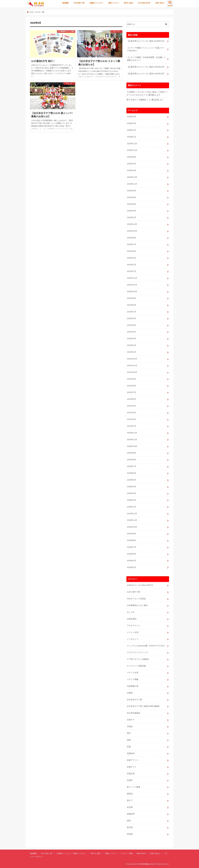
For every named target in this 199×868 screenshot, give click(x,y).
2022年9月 (131, 298)
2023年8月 (131, 238)
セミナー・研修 (127, 853)
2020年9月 (131, 453)
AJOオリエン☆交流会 (136, 599)
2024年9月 (131, 191)
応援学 (130, 780)
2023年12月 (132, 224)
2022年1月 (131, 352)
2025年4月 (131, 170)
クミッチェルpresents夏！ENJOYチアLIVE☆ (146, 646)
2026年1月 (131, 137)
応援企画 (131, 774)
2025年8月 (131, 157)
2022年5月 (131, 325)
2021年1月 (131, 426)
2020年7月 (131, 466)
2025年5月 (131, 164)
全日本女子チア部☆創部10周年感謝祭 (143, 706)
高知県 (130, 834)
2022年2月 (131, 345)
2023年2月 (131, 265)
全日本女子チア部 (135, 700)
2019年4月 (131, 567)
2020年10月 (132, 446)
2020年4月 (131, 487)
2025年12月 (132, 144)
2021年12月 (132, 359)
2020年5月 (131, 480)
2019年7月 (131, 547)
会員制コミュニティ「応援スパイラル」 (72, 853)
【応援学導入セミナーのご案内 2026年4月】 (146, 67)
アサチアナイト (134, 626)
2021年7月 (131, 392)
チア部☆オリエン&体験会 (138, 659)
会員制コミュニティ (96, 3)
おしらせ (131, 612)
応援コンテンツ (113, 3)
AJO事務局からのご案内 (137, 605)
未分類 (130, 807)
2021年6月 (131, 399)
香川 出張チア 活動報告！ (137, 100)
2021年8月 (131, 386)
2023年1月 (131, 271)
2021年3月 (131, 413)
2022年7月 (131, 312)
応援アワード (133, 760)
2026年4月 (131, 117)
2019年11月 (132, 520)
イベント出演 (133, 632)
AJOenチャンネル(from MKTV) (140, 585)
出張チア (131, 720)
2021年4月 (131, 406)
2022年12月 (132, 278)
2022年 (38, 12)
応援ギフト (132, 767)
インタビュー (133, 639)
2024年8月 (131, 197)
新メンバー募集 (134, 787)
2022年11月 (132, 285)
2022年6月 (131, 318)
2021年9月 (131, 379)
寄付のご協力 (128, 3)
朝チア (130, 800)
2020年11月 (132, 440)
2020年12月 (132, 433)
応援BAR (131, 753)
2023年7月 (131, 244)
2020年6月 (131, 473)
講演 (129, 821)
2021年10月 (132, 372)
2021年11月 (132, 366)
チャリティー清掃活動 (136, 666)
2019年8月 (131, 540)
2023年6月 (131, 251)
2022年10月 (132, 291)
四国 (129, 740)
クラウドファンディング (137, 652)
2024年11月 (132, 184)
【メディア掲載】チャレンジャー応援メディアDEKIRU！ (146, 49)
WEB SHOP (141, 853)
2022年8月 (131, 305)
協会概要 (65, 3)
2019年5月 (131, 561)
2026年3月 (131, 123)
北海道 (130, 726)
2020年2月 (131, 500)
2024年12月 (132, 177)
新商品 (130, 794)
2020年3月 (131, 493)
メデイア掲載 (133, 679)
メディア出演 (133, 673)
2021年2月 (131, 419)
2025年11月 (132, 150)
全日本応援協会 (134, 713)
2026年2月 (131, 130)
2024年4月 (131, 211)
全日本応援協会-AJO (146, 864)
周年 (129, 733)
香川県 (130, 827)
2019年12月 (132, 514)
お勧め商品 (132, 619)
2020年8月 (131, 460)
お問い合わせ (160, 3)
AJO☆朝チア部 (79, 3)
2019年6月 (131, 554)
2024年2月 (131, 217)
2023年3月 (131, 258)
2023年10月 (132, 231)
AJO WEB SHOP (144, 3)
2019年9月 (131, 534)
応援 (129, 747)
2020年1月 (131, 507)
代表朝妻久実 (133, 686)
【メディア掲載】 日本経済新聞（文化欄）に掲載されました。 (146, 59)
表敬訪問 (131, 814)
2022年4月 (131, 332)
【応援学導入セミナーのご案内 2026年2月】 (146, 74)
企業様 (130, 693)
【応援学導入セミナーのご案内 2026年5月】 (146, 41)
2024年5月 (131, 204)
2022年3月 (131, 339)
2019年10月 (132, 527)
